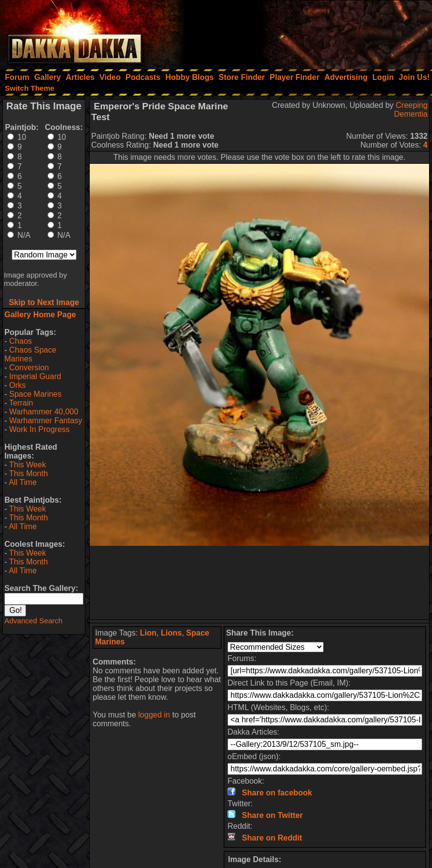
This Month (28, 473)
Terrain (21, 403)
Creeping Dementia (411, 110)
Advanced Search (33, 621)
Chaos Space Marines (30, 354)
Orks (18, 385)
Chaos (21, 341)
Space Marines (36, 394)
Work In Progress (39, 429)
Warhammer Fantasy (46, 421)
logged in (154, 715)
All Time (23, 482)
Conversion (29, 368)
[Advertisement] (300, 32)
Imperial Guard (35, 376)
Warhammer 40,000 (44, 412)
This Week (27, 465)
